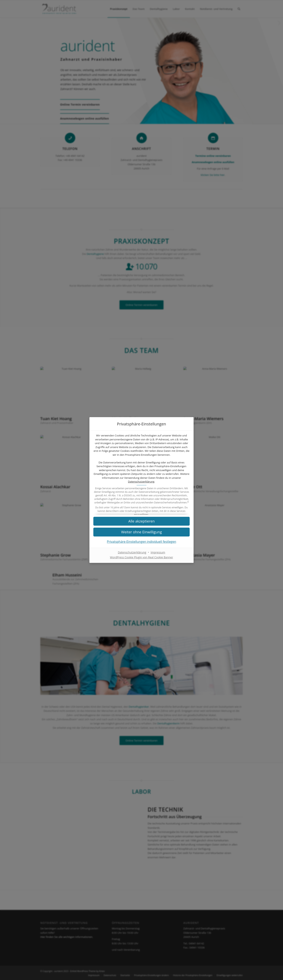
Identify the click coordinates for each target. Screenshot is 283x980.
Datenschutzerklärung (141, 482)
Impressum (158, 553)
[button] (141, 532)
